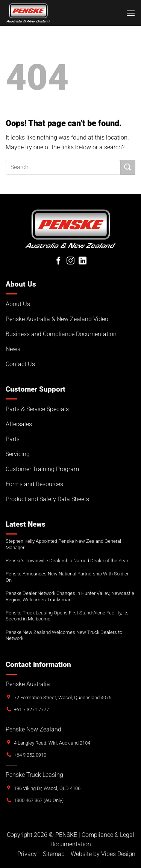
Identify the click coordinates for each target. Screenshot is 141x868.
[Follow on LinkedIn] (83, 261)
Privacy (27, 854)
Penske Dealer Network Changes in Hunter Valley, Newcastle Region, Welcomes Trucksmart (70, 596)
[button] (131, 13)
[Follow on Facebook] (58, 261)
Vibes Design (118, 854)
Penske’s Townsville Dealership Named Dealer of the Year (67, 561)
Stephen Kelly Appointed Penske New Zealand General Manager (63, 544)
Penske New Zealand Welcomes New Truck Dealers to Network (64, 635)
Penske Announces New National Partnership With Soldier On (67, 577)
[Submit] (128, 167)
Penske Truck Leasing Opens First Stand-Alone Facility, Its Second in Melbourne (67, 616)
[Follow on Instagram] (70, 261)
